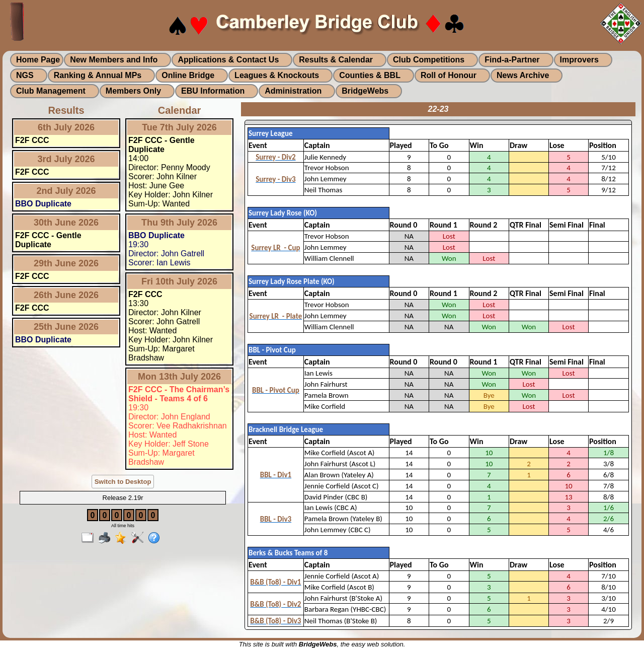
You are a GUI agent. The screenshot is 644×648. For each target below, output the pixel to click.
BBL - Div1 (276, 475)
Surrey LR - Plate (276, 316)
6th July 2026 (66, 127)
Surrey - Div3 (275, 179)
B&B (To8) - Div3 (275, 621)
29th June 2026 (66, 263)
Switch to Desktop (123, 482)
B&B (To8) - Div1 (275, 582)
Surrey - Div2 (275, 157)
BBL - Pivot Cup (276, 390)
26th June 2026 (66, 295)
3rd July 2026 (66, 159)
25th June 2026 (66, 327)
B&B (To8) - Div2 (275, 604)
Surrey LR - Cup (275, 248)
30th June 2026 (66, 223)
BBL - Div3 (276, 519)
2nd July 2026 (66, 191)
